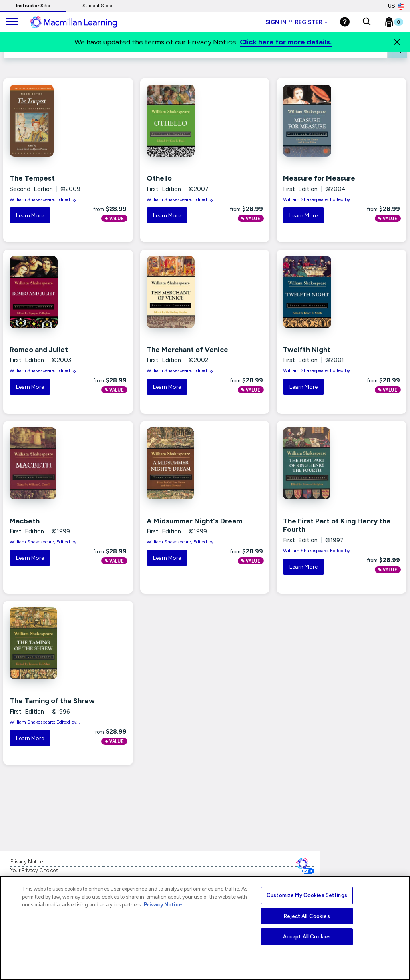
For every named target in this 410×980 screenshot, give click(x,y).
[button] (367, 22)
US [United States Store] (396, 6)
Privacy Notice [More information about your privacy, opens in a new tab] (163, 905)
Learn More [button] (30, 216)
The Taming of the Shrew (52, 701)
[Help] (345, 22)
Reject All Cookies (307, 916)
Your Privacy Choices (34, 870)
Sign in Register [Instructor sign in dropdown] (296, 22)
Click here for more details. (286, 42)
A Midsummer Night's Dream (194, 521)
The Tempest (32, 178)
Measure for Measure (319, 178)
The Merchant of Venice (187, 350)
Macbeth (25, 521)
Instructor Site (33, 6)
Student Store (97, 6)
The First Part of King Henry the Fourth (337, 525)
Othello (159, 178)
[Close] (397, 42)
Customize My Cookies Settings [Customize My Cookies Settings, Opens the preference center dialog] (307, 895)
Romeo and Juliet (39, 350)
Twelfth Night (307, 350)
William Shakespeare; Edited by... (45, 199)
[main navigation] (12, 22)
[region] (205, 928)
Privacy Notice (27, 862)
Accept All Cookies (307, 937)
